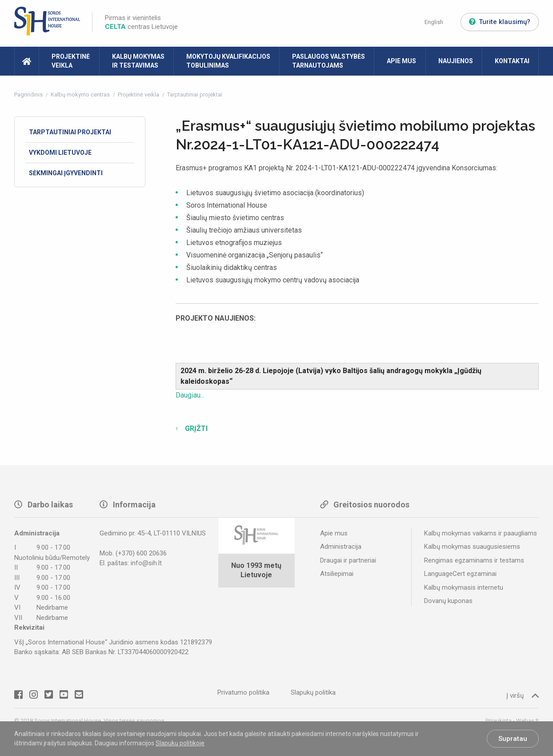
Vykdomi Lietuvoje (60, 153)
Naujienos (456, 61)
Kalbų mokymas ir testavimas (138, 61)
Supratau (513, 739)
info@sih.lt (146, 563)
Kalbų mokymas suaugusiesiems (472, 547)
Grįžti (195, 428)
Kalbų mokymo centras (81, 94)
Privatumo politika (243, 692)
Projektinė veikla (71, 61)
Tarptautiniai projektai (195, 94)
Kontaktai (512, 61)
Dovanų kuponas (448, 601)
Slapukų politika (313, 692)
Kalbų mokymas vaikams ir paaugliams (481, 533)
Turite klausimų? (500, 22)
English (434, 22)
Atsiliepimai (337, 574)
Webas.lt (527, 721)
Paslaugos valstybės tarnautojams (329, 61)
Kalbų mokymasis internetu (464, 587)
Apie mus (401, 61)
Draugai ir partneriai (348, 560)
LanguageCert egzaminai (460, 574)
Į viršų (523, 695)
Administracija (341, 547)
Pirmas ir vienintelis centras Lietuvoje (141, 22)
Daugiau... (190, 395)
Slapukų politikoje (180, 743)
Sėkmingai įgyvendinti (66, 173)
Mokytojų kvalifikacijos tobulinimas (228, 61)
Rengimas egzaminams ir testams (474, 560)
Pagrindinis (29, 94)
